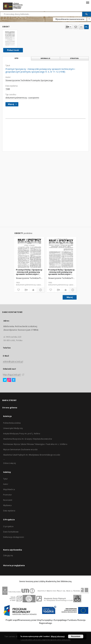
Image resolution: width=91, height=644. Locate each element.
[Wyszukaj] (87, 14)
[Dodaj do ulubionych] (18, 290)
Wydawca (7, 505)
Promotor (8, 495)
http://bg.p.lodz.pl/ (12, 375)
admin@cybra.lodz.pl (13, 361)
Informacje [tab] (45, 58)
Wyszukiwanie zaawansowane (70, 19)
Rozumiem (76, 636)
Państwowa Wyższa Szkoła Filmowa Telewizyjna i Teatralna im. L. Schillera (35, 444)
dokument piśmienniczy (16, 98)
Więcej (70, 297)
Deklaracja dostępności (14, 537)
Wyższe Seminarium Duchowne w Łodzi (20, 449)
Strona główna (10, 408)
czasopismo (34, 98)
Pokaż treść (13, 50)
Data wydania (9, 511)
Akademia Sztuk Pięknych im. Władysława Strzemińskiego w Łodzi (32, 455)
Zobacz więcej (9, 463)
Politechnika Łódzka (12, 423)
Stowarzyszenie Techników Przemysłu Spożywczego (29, 80)
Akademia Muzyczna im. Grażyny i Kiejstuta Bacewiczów (28, 439)
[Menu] (88, 2)
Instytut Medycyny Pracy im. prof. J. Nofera (22, 434)
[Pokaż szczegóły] (40, 290)
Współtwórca (9, 489)
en (81, 27)
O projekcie (8, 526)
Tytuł (5, 479)
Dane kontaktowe (11, 532)
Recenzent (8, 500)
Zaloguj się (8, 555)
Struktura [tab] (74, 58)
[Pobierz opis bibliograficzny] (26, 290)
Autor (6, 484)
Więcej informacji (58, 636)
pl (86, 27)
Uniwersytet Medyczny (13, 428)
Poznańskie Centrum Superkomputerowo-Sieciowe (46, 639)
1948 (8, 89)
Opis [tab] (16, 58)
